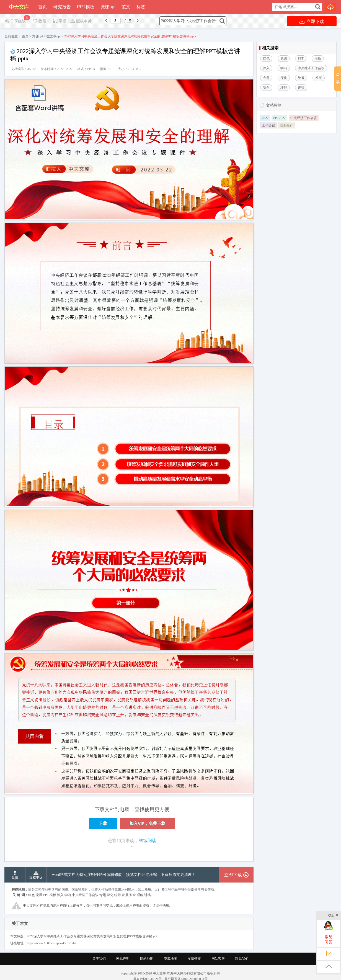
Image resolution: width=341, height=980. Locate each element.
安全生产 (286, 125)
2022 (265, 118)
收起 (333, 916)
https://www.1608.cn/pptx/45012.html (52, 943)
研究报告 (62, 7)
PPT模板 (86, 7)
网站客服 (218, 959)
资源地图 (170, 959)
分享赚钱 (16, 21)
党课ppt (108, 7)
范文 (126, 7)
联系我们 (242, 959)
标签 (141, 7)
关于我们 (99, 959)
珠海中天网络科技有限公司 (187, 973)
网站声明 (123, 959)
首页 (43, 7)
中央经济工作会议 (304, 118)
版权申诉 (81, 21)
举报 (60, 21)
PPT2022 (279, 118)
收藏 (39, 21)
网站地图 (147, 959)
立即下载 (312, 21)
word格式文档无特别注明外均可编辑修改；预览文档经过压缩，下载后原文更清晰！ (124, 875)
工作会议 (268, 125)
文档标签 (274, 105)
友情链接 (194, 959)
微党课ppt (54, 36)
